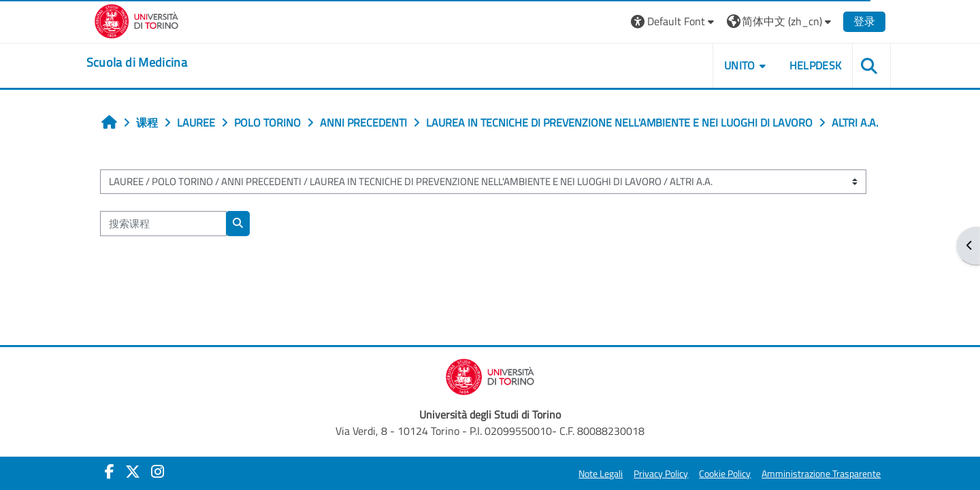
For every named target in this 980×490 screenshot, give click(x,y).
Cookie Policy (717, 474)
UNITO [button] (732, 65)
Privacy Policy (653, 474)
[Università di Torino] (145, 20)
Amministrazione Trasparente (813, 474)
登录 (856, 21)
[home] (145, 63)
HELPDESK (807, 65)
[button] (665, 21)
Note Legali (592, 474)
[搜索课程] (171, 254)
